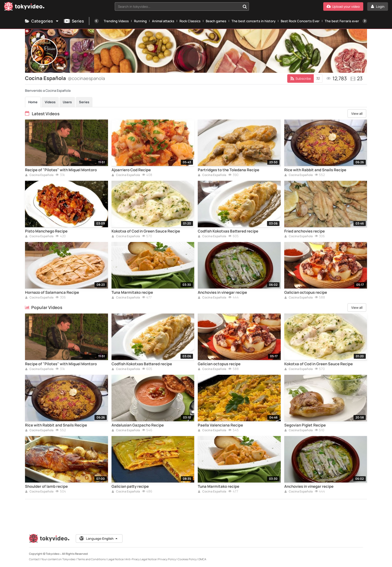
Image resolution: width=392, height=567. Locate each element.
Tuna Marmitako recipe (132, 292)
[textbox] (178, 6)
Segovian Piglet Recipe (305, 425)
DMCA (202, 559)
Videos (50, 102)
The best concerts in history (253, 21)
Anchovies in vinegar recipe (222, 292)
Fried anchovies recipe (304, 231)
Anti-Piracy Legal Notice (141, 559)
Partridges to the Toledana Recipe (228, 170)
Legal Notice (115, 559)
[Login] (378, 6)
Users (67, 102)
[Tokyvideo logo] (24, 7)
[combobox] (182, 6)
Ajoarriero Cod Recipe (131, 170)
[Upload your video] (343, 6)
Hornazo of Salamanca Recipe (52, 292)
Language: (99, 538)
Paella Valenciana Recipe (220, 425)
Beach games (216, 21)
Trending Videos (116, 21)
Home (33, 102)
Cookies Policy (187, 559)
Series (74, 21)
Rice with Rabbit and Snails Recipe (315, 170)
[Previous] (96, 21)
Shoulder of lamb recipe (46, 486)
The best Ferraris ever (342, 21)
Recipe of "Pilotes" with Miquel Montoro (61, 170)
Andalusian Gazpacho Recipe (138, 425)
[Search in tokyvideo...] (245, 6)
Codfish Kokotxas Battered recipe (228, 231)
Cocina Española (39, 175)
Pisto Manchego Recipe (46, 231)
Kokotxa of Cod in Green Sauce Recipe (146, 231)
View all (357, 113)
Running (140, 21)
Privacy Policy (167, 559)
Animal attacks (163, 21)
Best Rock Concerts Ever (300, 21)
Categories (42, 21)
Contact (34, 559)
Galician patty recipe (130, 486)
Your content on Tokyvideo (58, 559)
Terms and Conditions (91, 559)
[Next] (365, 21)
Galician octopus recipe (306, 292)
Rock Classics (190, 21)
